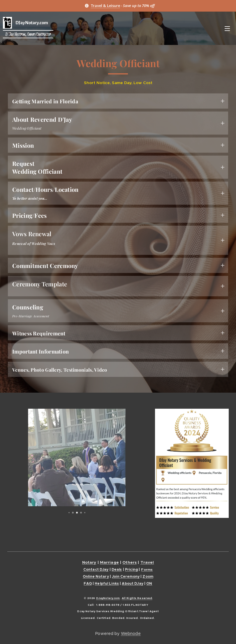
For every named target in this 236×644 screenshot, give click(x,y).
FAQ (88, 584)
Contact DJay (96, 570)
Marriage (109, 562)
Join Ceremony (126, 577)
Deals (117, 570)
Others (130, 562)
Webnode (131, 633)
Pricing (131, 570)
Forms (147, 569)
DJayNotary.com (108, 598)
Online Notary (96, 577)
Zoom (148, 577)
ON (149, 584)
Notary (89, 562)
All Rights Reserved (137, 598)
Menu (227, 29)
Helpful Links (107, 584)
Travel (147, 562)
